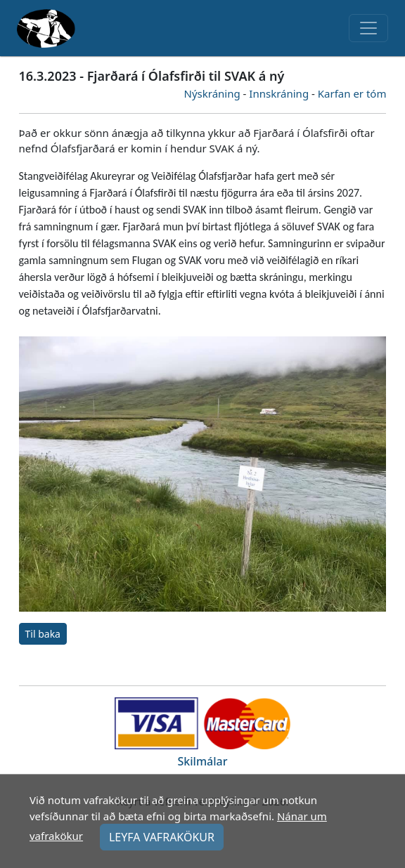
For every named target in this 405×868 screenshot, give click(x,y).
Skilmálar (203, 761)
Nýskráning (212, 93)
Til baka (43, 634)
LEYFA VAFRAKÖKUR (162, 837)
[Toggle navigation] (368, 28)
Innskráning (279, 93)
